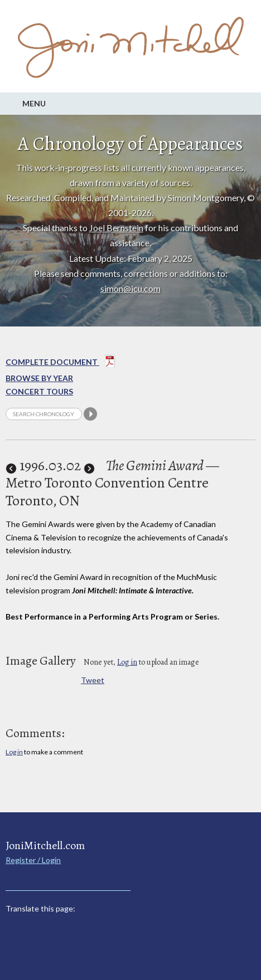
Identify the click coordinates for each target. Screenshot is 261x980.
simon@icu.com (130, 288)
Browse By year (39, 378)
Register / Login (33, 860)
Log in (127, 662)
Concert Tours (39, 391)
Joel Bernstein (116, 228)
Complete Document (61, 363)
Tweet (93, 680)
